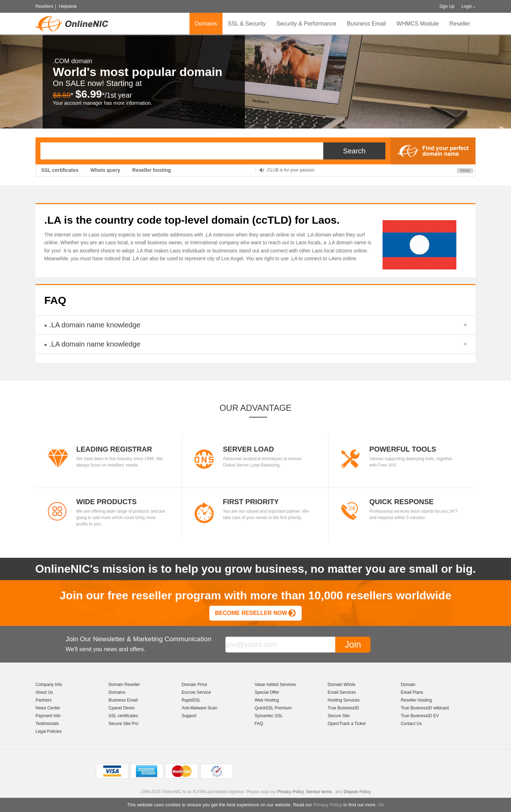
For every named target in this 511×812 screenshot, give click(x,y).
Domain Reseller (124, 685)
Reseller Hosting (416, 700)
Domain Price (194, 685)
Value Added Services (275, 685)
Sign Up (447, 6)
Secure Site (339, 716)
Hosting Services (344, 700)
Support (189, 716)
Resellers (44, 6)
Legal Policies (49, 731)
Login (467, 6)
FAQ (259, 724)
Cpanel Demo (122, 708)
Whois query (105, 170)
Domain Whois (341, 685)
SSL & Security (247, 24)
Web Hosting (267, 700)
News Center (48, 708)
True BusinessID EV (420, 716)
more (465, 170)
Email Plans (412, 692)
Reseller (460, 24)
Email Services (342, 692)
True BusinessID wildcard (425, 708)
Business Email (366, 24)
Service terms (319, 792)
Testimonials (47, 724)
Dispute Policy (357, 792)
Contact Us (411, 724)
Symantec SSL (268, 716)
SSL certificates (60, 170)
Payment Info (48, 716)
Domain (408, 685)
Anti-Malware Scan (200, 708)
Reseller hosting (152, 170)
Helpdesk (68, 6)
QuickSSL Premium (273, 708)
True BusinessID (343, 708)
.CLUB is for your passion (290, 170)
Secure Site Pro (123, 724)
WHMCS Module (417, 24)
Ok (381, 805)
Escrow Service (196, 692)
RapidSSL (191, 700)
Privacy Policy (328, 805)
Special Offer (267, 692)
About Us (44, 692)
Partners (43, 700)
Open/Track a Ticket (347, 724)
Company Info (49, 685)
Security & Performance (306, 24)
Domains (206, 24)
